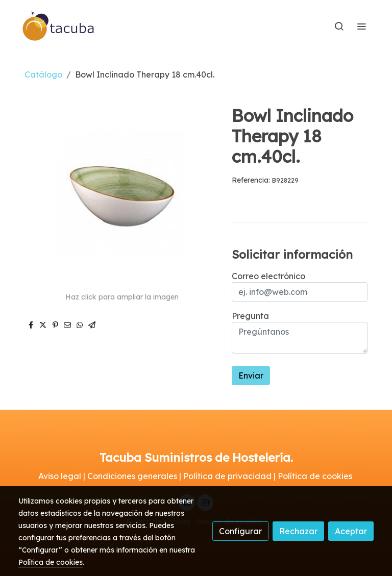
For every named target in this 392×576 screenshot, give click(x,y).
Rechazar (298, 531)
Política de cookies (51, 562)
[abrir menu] (361, 26)
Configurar (240, 531)
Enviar (251, 375)
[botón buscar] (339, 26)
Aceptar (351, 531)
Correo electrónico (268, 276)
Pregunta (250, 316)
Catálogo (43, 74)
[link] (59, 26)
